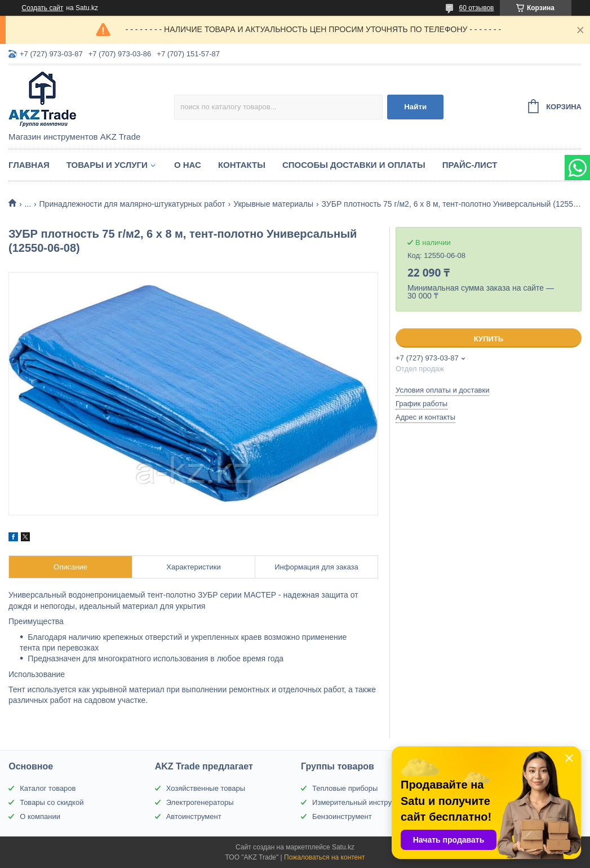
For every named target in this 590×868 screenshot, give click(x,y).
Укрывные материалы (273, 204)
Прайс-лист (470, 165)
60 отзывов (476, 8)
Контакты (242, 165)
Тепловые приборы (345, 788)
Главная (29, 165)
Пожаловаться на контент (324, 857)
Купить (489, 339)
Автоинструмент (194, 816)
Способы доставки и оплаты (354, 165)
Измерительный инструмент (360, 802)
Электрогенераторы (200, 802)
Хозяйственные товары (206, 788)
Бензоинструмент (342, 816)
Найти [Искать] (415, 107)
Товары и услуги (107, 165)
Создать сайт (43, 8)
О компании (40, 816)
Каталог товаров (48, 788)
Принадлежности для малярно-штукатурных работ (132, 204)
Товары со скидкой (52, 802)
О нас (188, 165)
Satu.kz (343, 847)
